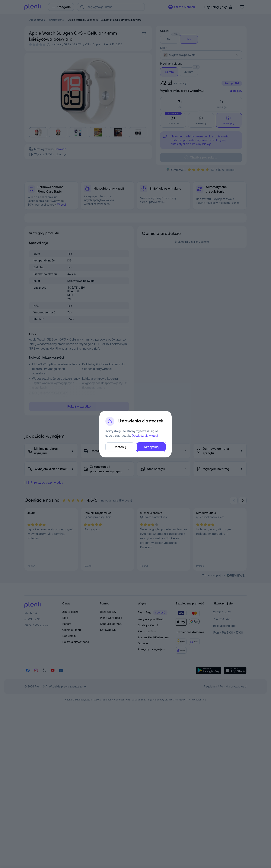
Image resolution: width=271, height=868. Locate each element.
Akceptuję (151, 447)
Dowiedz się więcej (145, 436)
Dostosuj (120, 447)
